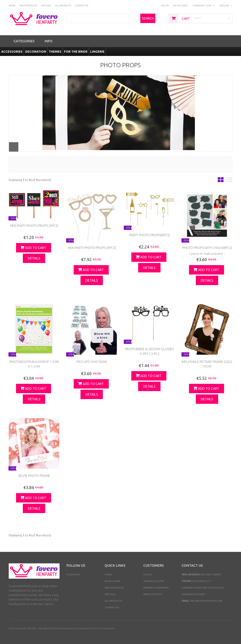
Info (48, 41)
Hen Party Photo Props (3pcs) (34, 226)
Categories (24, 41)
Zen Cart (92, 628)
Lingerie (97, 51)
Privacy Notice (153, 594)
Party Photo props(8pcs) (149, 235)
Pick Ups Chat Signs (92, 362)
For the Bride (76, 51)
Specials (110, 594)
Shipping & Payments (156, 588)
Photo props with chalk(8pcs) (207, 248)
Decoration (36, 51)
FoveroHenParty (66, 628)
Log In (165, 6)
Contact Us (112, 607)
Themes (55, 51)
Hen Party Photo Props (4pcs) (92, 248)
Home (108, 575)
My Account (180, 6)
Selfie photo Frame (34, 476)
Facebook (73, 575)
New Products (114, 588)
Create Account (154, 581)
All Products (113, 601)
